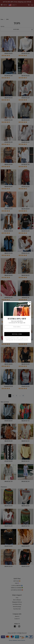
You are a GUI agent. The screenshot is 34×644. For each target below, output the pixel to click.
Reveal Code (17, 334)
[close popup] (29, 304)
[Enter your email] (17, 327)
